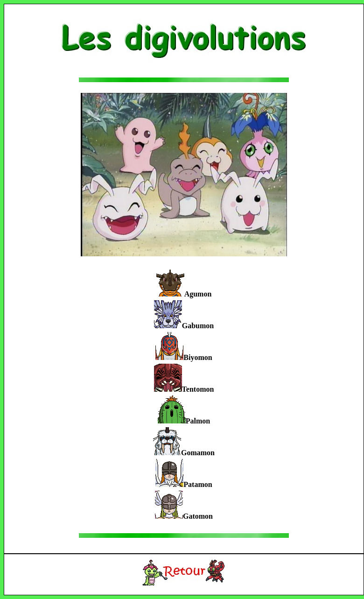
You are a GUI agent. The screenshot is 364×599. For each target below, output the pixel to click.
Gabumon (198, 326)
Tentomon (198, 389)
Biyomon (198, 357)
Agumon (198, 294)
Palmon (198, 421)
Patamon (198, 484)
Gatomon (198, 516)
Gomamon (198, 453)
